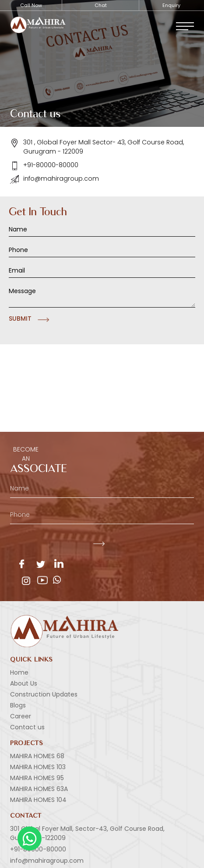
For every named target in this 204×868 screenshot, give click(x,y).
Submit (20, 318)
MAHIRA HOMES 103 (38, 767)
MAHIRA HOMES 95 (37, 778)
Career (21, 716)
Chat (101, 5)
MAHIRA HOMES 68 (37, 756)
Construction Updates (44, 694)
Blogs (18, 705)
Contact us (27, 727)
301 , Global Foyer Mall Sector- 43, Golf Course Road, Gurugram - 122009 (97, 147)
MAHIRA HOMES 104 (38, 800)
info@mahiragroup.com (55, 179)
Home (19, 672)
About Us (24, 683)
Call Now (31, 5)
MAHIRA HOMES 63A (39, 789)
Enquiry (171, 5)
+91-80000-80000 (44, 165)
